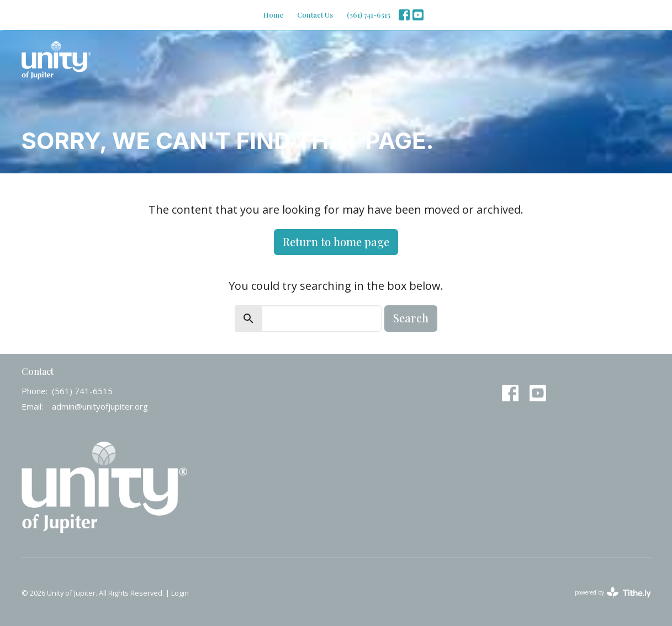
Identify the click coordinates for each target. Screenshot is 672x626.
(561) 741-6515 (369, 15)
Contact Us (315, 15)
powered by (613, 593)
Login (180, 593)
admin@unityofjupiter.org (100, 406)
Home (273, 15)
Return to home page (336, 242)
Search (411, 318)
